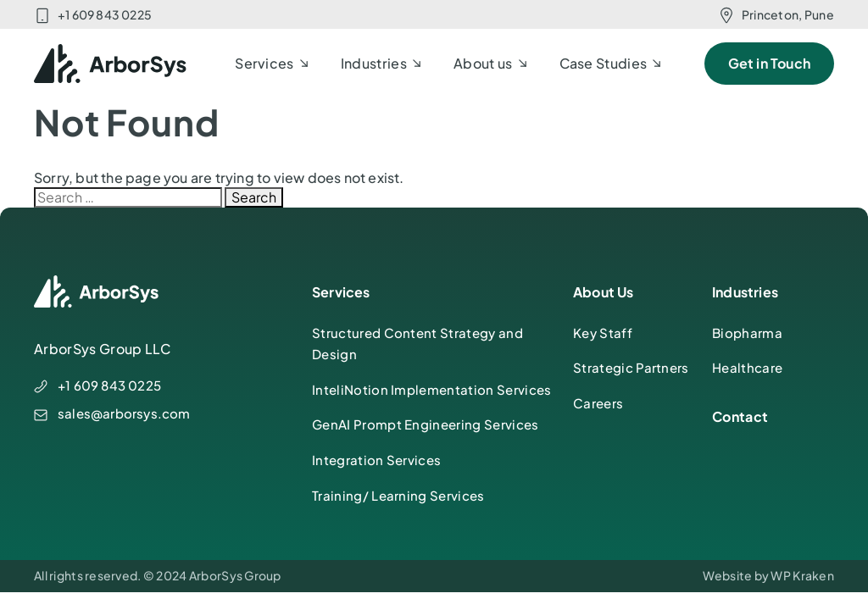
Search (254, 197)
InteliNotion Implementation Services (432, 389)
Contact (740, 416)
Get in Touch (769, 63)
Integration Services (376, 460)
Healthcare (747, 367)
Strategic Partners (631, 367)
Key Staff (603, 333)
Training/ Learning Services (398, 495)
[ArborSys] (111, 64)
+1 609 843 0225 (105, 14)
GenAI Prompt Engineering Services (426, 424)
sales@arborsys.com (124, 413)
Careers (598, 403)
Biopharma (747, 333)
